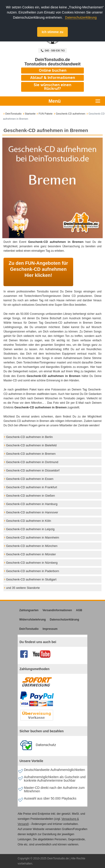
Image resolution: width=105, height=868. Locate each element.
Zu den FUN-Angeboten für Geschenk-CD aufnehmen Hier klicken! (38, 269)
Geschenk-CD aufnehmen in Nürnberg (32, 563)
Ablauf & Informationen (53, 78)
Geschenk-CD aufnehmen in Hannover (32, 512)
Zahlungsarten (29, 610)
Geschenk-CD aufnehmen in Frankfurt (32, 487)
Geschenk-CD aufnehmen (71, 114)
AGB (79, 610)
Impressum (50, 629)
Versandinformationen (57, 610)
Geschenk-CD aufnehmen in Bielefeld (31, 445)
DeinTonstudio (13, 114)
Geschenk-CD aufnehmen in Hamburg (32, 504)
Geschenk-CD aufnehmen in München (32, 546)
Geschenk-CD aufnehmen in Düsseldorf (33, 470)
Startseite (30, 114)
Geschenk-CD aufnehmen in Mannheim (33, 537)
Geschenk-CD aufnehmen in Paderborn (33, 571)
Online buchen (53, 70)
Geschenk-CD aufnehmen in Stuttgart (31, 579)
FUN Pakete (46, 114)
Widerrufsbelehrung (33, 620)
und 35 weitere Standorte (23, 588)
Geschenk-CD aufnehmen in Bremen (31, 454)
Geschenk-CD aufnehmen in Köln (29, 521)
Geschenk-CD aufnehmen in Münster (31, 554)
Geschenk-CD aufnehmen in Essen (30, 479)
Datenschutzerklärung (81, 17)
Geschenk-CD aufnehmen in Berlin (29, 437)
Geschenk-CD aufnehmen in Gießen (30, 496)
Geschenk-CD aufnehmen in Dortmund (32, 462)
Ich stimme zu (53, 32)
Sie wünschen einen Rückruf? (52, 87)
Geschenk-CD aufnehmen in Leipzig (30, 529)
